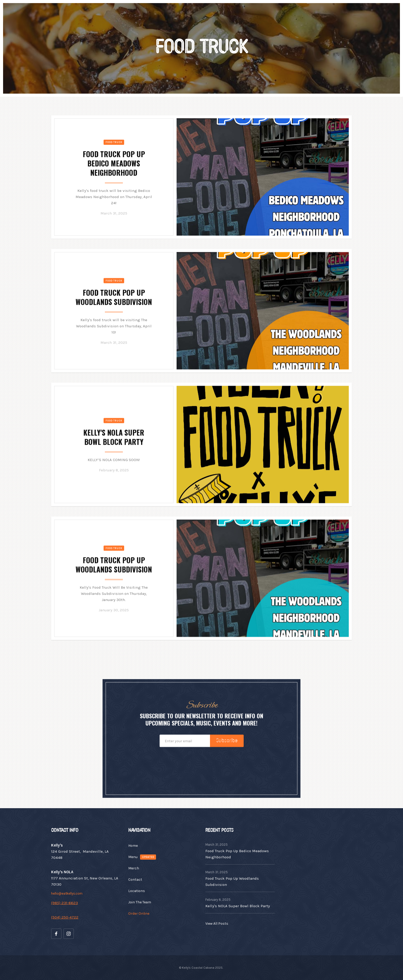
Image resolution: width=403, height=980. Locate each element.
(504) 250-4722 (65, 917)
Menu (133, 857)
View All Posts (217, 924)
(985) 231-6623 (65, 903)
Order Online (139, 914)
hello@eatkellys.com (67, 893)
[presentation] (201, 768)
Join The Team (140, 902)
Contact (135, 880)
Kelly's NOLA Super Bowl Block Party (238, 906)
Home (133, 846)
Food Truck (114, 142)
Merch (134, 868)
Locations (137, 891)
